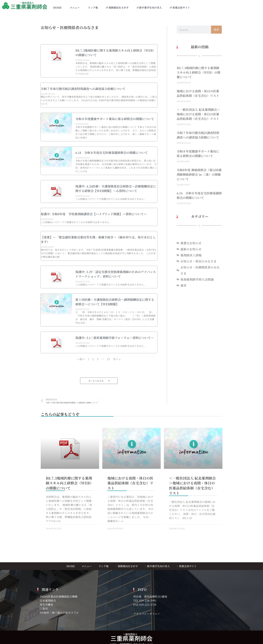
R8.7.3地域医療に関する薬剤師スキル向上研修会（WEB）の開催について (198, 72)
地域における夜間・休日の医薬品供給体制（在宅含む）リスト (198, 93)
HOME (57, 7)
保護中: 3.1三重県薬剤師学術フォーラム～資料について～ (115, 338)
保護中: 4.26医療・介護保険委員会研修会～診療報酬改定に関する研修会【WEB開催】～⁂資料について (116, 188)
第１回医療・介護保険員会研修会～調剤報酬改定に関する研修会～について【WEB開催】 (115, 302)
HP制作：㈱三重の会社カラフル (58, 613)
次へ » (117, 359)
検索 (216, 30)
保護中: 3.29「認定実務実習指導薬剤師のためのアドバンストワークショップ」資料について (116, 274)
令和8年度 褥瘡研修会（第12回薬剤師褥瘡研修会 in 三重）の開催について (199, 174)
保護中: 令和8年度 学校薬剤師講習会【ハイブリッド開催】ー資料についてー (94, 214)
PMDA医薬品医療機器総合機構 (57, 596)
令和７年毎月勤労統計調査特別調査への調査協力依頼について (83, 89)
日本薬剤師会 (47, 601)
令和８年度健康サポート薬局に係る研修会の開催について (115, 119)
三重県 (43, 609)
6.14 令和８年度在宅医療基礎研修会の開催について (112, 153)
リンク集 (93, 7)
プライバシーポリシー (147, 614)
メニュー (75, 7)
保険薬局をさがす (117, 7)
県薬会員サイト (180, 7)
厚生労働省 (45, 605)
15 (108, 359)
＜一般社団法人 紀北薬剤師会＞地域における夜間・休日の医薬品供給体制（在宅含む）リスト (198, 114)
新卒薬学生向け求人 (149, 7)
